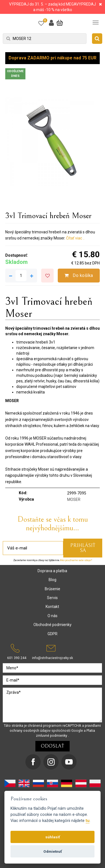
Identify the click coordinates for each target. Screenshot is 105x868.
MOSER (74, 499)
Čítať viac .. (75, 238)
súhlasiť (53, 837)
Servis (52, 598)
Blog (53, 580)
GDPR (53, 634)
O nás (53, 616)
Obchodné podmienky (53, 625)
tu (88, 821)
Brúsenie (53, 589)
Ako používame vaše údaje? (76, 560)
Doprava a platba (52, 571)
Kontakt (52, 607)
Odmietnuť (53, 851)
